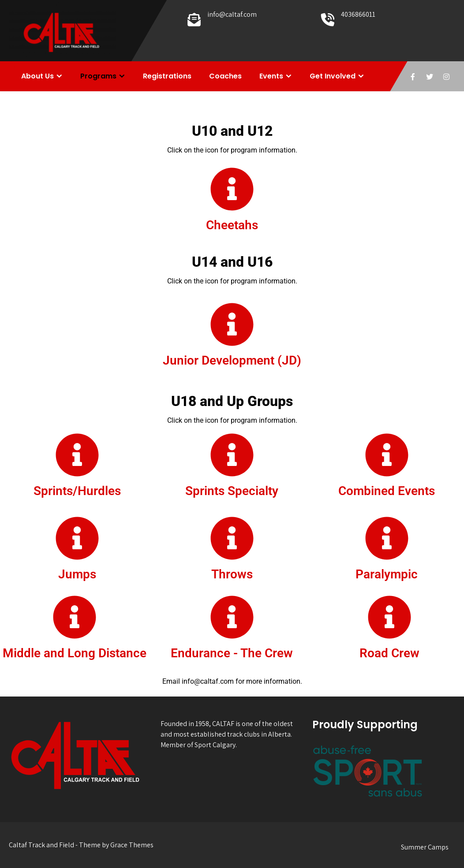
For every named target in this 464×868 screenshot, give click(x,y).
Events (271, 76)
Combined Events (387, 491)
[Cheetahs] (232, 189)
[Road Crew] (389, 617)
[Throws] (232, 538)
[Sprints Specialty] (232, 455)
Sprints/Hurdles (77, 491)
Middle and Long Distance (75, 653)
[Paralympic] (387, 538)
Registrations (167, 76)
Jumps (77, 574)
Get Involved (333, 76)
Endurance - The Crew (232, 653)
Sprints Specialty (232, 491)
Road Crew (389, 653)
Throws (232, 574)
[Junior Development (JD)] (232, 324)
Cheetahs (232, 225)
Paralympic (387, 574)
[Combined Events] (387, 455)
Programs (98, 76)
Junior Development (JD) (232, 360)
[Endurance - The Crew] (232, 617)
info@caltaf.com (232, 14)
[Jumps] (77, 538)
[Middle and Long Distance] (75, 617)
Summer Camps (425, 847)
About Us (37, 76)
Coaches (225, 76)
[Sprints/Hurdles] (77, 455)
